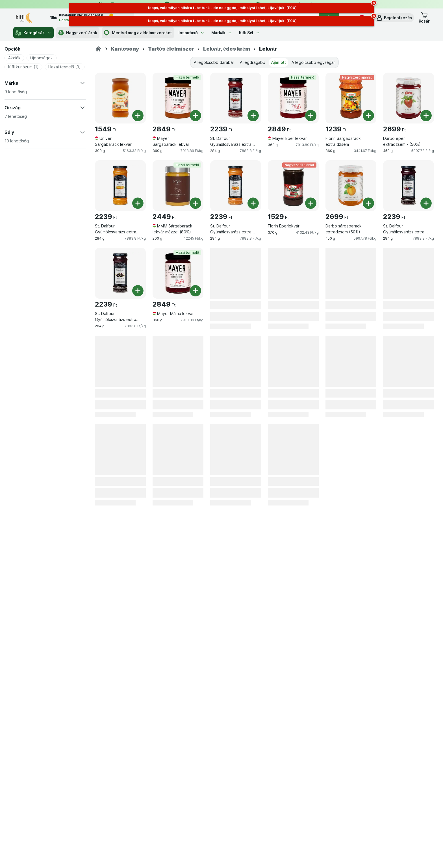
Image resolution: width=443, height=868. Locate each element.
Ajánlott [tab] (279, 62)
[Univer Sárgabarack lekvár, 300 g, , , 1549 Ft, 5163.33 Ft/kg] (120, 98)
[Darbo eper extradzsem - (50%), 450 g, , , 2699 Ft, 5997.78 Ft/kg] (409, 98)
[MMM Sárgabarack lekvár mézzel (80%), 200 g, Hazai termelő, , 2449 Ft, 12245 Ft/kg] (178, 186)
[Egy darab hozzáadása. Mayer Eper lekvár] (311, 116)
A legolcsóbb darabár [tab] (214, 62)
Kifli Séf (250, 33)
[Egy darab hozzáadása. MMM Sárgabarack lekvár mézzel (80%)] (196, 203)
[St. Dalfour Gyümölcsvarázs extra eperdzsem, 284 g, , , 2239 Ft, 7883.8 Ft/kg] (236, 98)
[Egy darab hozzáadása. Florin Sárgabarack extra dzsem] (368, 116)
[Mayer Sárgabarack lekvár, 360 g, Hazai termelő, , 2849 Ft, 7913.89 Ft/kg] (178, 98)
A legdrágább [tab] (253, 62)
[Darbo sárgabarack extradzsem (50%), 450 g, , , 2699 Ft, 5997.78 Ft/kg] (351, 186)
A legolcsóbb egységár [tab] (313, 62)
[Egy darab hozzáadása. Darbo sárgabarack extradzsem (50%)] (368, 203)
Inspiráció (192, 33)
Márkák (222, 33)
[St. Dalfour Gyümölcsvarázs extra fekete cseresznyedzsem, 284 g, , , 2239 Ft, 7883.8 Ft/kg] (120, 273)
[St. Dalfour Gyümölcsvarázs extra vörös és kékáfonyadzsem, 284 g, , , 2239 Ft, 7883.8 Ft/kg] (409, 186)
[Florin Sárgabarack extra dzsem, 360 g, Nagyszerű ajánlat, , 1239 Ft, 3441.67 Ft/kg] (351, 98)
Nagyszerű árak (78, 33)
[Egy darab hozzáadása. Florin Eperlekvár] (311, 203)
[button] (394, 18)
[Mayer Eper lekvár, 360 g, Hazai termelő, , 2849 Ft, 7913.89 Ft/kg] (293, 98)
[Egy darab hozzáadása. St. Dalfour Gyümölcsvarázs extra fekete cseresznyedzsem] (138, 291)
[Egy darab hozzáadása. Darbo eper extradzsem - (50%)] (426, 116)
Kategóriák (33, 33)
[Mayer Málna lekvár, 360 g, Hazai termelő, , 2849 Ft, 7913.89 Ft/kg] (178, 273)
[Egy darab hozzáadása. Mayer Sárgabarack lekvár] (196, 116)
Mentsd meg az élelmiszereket (138, 33)
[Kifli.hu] (98, 49)
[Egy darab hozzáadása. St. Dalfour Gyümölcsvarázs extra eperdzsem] (253, 116)
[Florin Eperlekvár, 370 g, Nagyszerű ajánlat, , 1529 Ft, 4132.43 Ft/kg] (293, 186)
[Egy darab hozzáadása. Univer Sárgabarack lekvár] (138, 116)
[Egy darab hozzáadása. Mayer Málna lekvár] (196, 291)
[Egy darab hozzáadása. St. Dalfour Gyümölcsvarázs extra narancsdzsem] (253, 203)
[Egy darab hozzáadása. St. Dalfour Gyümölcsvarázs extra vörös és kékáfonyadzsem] (426, 203)
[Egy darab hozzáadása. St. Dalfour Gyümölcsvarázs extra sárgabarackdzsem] (138, 203)
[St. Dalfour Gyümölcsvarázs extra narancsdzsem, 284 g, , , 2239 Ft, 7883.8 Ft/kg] (236, 186)
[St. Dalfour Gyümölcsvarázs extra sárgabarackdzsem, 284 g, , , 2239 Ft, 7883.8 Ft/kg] (120, 186)
